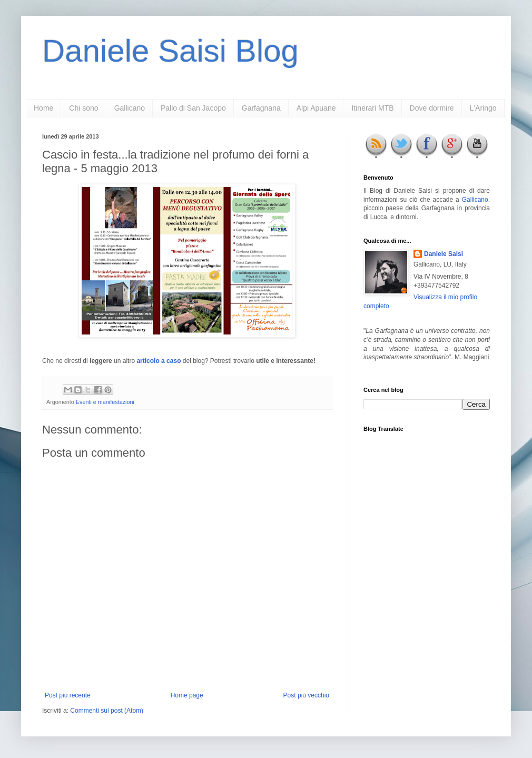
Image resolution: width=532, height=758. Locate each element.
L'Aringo (483, 108)
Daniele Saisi (444, 254)
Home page (187, 695)
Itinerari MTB (372, 108)
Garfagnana (261, 108)
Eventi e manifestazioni (105, 402)
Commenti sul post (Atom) (107, 711)
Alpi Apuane (316, 108)
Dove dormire (432, 108)
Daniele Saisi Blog (170, 51)
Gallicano (130, 108)
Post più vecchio (306, 695)
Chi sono (83, 108)
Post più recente (68, 695)
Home (43, 108)
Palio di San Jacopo (193, 108)
